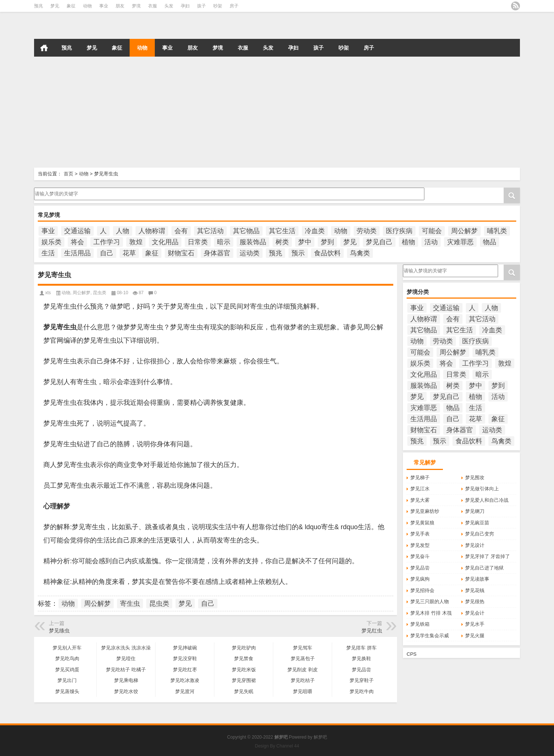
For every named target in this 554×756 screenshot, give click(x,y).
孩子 (201, 6)
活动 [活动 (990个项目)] (431, 242)
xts (48, 293)
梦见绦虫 (59, 631)
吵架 (218, 6)
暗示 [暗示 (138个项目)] (224, 242)
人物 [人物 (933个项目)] (123, 231)
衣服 (153, 6)
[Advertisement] (222, 112)
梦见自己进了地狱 (484, 568)
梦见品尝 (420, 568)
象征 (71, 6)
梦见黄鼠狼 (422, 523)
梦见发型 (420, 545)
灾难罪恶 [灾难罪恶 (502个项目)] (460, 242)
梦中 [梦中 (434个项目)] (305, 242)
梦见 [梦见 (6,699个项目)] (350, 242)
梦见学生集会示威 (430, 636)
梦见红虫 (372, 631)
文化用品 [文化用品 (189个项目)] (165, 242)
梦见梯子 (420, 478)
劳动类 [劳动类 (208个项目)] (367, 231)
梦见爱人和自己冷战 (487, 500)
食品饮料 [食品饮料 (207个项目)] (327, 253)
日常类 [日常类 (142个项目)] (198, 242)
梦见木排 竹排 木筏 (431, 613)
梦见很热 (475, 602)
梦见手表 (420, 534)
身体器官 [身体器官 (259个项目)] (217, 253)
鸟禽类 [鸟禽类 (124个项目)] (360, 253)
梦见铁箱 (420, 624)
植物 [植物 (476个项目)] (408, 242)
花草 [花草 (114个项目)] (129, 253)
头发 (169, 6)
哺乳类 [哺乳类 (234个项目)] (497, 231)
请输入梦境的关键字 (228, 194)
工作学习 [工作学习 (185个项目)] (107, 242)
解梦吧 (320, 737)
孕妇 (185, 6)
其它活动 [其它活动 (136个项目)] (210, 231)
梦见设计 (475, 545)
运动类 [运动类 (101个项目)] (250, 253)
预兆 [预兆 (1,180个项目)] (276, 253)
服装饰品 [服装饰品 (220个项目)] (253, 242)
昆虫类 (100, 293)
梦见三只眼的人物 (430, 602)
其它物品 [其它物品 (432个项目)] (246, 231)
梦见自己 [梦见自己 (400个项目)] (379, 242)
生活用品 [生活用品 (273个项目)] (77, 253)
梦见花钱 (475, 590)
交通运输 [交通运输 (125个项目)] (77, 231)
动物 (87, 6)
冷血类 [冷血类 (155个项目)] (315, 231)
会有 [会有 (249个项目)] (181, 231)
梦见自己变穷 (480, 534)
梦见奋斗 (420, 556)
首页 (44, 48)
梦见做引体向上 (482, 489)
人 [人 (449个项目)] (103, 231)
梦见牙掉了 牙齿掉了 (488, 556)
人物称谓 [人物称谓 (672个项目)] (152, 231)
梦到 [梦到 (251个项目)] (327, 242)
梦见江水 (420, 489)
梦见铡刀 (475, 511)
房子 (234, 6)
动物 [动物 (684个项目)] (341, 231)
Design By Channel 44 (277, 746)
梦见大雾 (420, 500)
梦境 (136, 6)
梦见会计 (475, 613)
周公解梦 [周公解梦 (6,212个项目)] (464, 231)
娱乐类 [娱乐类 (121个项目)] (51, 242)
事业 (104, 6)
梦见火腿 (475, 636)
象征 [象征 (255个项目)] (152, 253)
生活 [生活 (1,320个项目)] (48, 253)
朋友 (120, 6)
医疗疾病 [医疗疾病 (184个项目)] (399, 231)
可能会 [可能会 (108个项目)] (432, 231)
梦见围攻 (475, 478)
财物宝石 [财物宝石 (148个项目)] (181, 253)
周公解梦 (81, 293)
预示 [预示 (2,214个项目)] (298, 253)
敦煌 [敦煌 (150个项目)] (136, 242)
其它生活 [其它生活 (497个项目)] (282, 231)
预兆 (39, 6)
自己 (208, 604)
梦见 (55, 6)
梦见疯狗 (420, 579)
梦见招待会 (422, 590)
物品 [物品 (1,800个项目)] (490, 242)
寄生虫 (130, 604)
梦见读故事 (477, 579)
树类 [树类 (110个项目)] (282, 242)
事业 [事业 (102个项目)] (48, 231)
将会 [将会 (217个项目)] (77, 242)
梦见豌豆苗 (477, 523)
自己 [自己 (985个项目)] (107, 253)
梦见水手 (475, 624)
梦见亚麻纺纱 (425, 511)
